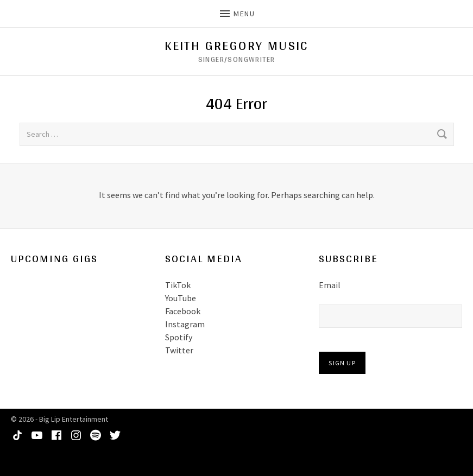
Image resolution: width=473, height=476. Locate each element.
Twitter (179, 350)
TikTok (178, 285)
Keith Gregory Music (236, 46)
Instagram (185, 324)
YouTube (181, 298)
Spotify (179, 337)
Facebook (183, 311)
